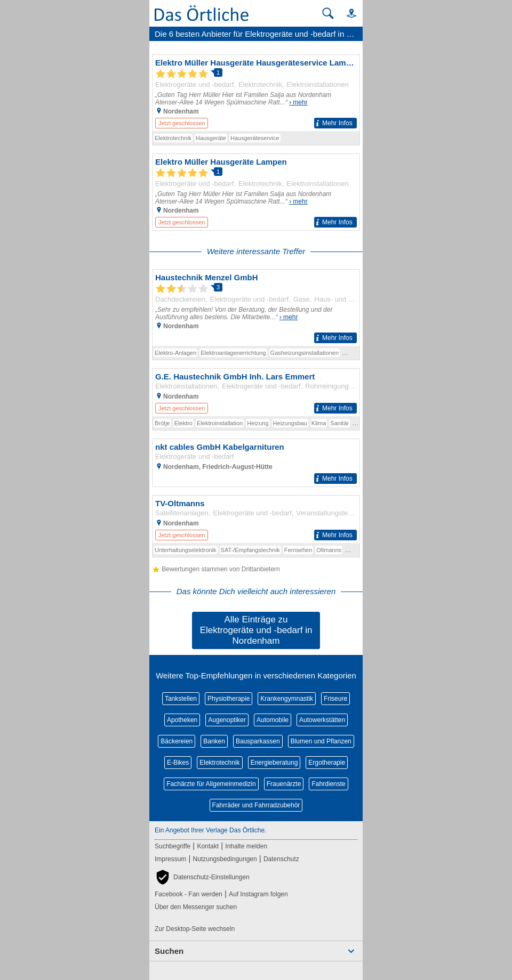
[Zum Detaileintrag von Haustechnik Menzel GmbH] (256, 308)
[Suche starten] (328, 13)
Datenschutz (281, 859)
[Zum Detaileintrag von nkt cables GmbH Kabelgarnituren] (256, 463)
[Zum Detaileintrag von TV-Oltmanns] (256, 519)
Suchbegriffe (173, 846)
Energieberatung (274, 763)
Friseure (335, 699)
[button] (347, 13)
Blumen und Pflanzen (321, 741)
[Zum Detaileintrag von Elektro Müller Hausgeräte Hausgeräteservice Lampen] (256, 93)
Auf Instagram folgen (258, 894)
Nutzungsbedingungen (225, 859)
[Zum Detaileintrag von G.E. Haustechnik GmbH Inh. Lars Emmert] (256, 392)
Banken (214, 741)
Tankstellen (181, 699)
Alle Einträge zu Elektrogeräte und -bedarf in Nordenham (256, 630)
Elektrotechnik (219, 763)
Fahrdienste (328, 784)
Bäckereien (177, 741)
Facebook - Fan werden (189, 894)
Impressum (170, 859)
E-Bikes (178, 763)
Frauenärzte (284, 784)
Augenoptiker (227, 720)
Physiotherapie (229, 699)
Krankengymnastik (287, 699)
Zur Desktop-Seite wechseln (195, 929)
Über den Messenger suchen (196, 907)
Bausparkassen (258, 741)
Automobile (273, 720)
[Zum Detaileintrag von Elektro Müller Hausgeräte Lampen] (256, 192)
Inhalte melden (246, 846)
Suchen (169, 951)
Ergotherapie (327, 763)
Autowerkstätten (322, 720)
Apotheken (182, 720)
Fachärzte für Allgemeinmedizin (211, 784)
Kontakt (208, 846)
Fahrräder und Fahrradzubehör (256, 805)
